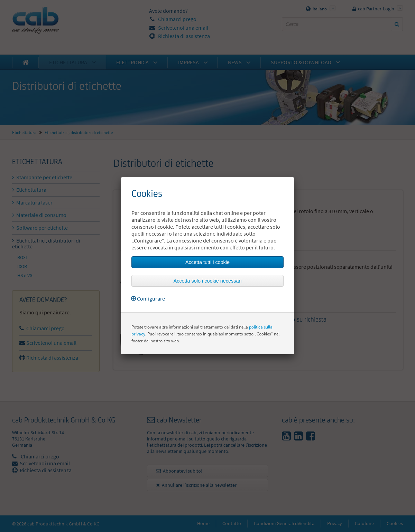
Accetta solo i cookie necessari (208, 281)
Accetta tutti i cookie (207, 262)
